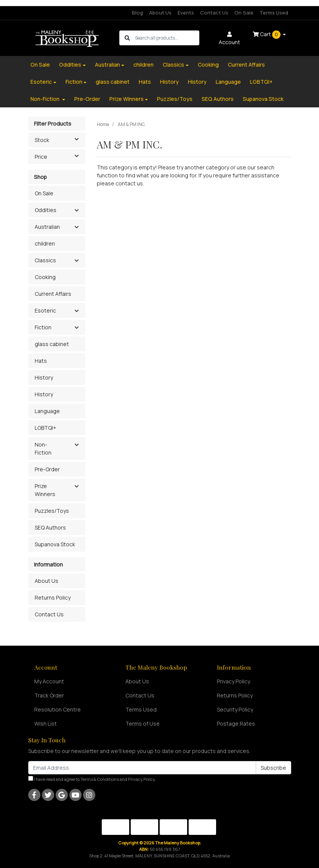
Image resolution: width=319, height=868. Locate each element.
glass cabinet (113, 82)
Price (60, 156)
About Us (160, 13)
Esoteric (41, 82)
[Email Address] (142, 768)
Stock (60, 139)
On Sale (244, 13)
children (143, 65)
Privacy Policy (233, 681)
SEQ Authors (218, 99)
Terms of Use (143, 724)
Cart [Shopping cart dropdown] (267, 35)
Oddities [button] (46, 210)
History (169, 82)
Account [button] (229, 39)
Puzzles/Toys (175, 99)
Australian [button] (47, 227)
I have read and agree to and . (92, 779)
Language (228, 82)
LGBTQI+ (261, 82)
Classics (173, 65)
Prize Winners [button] (45, 490)
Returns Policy (53, 598)
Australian (107, 65)
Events (186, 13)
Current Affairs (246, 65)
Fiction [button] (43, 327)
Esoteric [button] (45, 310)
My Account (49, 681)
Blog (137, 13)
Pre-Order (87, 99)
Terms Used (274, 13)
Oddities (70, 65)
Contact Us (214, 13)
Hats (145, 82)
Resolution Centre (58, 709)
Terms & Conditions (100, 779)
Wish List (46, 724)
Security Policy (235, 709)
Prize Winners (127, 99)
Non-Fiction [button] (43, 448)
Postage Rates (236, 724)
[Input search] (167, 38)
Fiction (74, 82)
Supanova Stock (263, 99)
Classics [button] (45, 260)
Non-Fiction (46, 99)
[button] (77, 211)
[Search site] (127, 38)
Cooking (208, 65)
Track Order (49, 695)
